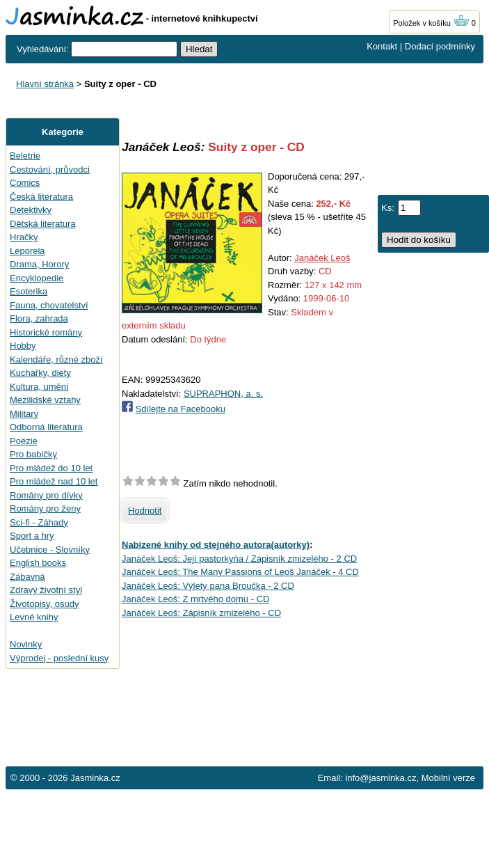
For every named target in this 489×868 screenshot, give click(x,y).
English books (38, 563)
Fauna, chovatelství (49, 305)
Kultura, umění (39, 387)
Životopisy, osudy (44, 604)
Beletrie (25, 156)
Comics (25, 183)
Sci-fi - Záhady (39, 522)
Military (24, 414)
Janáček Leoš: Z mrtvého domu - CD (195, 599)
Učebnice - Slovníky (50, 550)
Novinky (26, 644)
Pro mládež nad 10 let (54, 481)
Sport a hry (32, 536)
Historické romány (46, 332)
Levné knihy (34, 617)
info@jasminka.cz (380, 778)
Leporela (27, 251)
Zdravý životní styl (46, 590)
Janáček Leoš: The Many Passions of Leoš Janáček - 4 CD (240, 572)
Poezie (24, 441)
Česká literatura (41, 197)
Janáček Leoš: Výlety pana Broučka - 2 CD (208, 586)
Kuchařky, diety (40, 373)
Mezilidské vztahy (45, 400)
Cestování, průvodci (50, 169)
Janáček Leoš (322, 258)
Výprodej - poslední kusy (59, 658)
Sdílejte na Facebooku (181, 409)
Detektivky (31, 210)
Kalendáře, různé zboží (56, 360)
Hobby (23, 346)
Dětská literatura (43, 224)
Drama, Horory (39, 264)
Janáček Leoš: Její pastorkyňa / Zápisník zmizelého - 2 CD (239, 559)
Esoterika (29, 291)
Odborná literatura (46, 427)
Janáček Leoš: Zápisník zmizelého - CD (201, 613)
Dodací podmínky (440, 46)
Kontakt (382, 46)
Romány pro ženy (45, 508)
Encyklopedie (37, 278)
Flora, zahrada (39, 318)
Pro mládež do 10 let (51, 468)
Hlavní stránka (45, 84)
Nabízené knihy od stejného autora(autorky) (216, 545)
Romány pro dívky (46, 495)
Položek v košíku (431, 23)
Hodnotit (145, 511)
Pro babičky (33, 454)
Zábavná (27, 577)
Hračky (24, 237)
